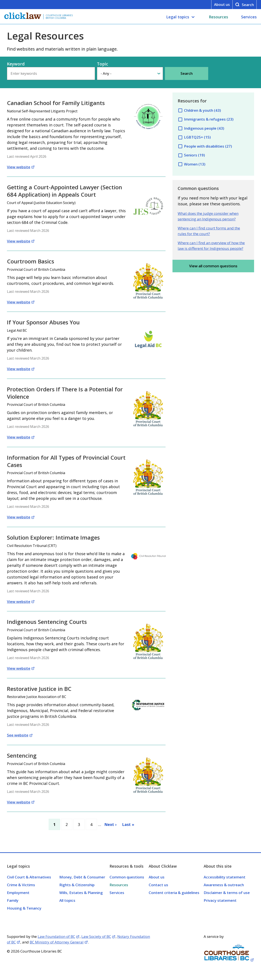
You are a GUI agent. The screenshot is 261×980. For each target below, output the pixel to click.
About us (222, 4)
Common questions (127, 877)
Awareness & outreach (224, 885)
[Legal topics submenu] (193, 17)
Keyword (16, 64)
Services (249, 17)
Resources (218, 17)
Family (13, 900)
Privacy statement (220, 900)
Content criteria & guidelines (174, 893)
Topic (102, 64)
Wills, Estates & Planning (81, 893)
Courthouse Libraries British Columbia (59, 17)
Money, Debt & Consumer (82, 877)
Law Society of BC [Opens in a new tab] (96, 936)
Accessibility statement (225, 877)
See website (18, 735)
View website (19, 167)
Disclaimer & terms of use (227, 893)
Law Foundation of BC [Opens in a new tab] (56, 936)
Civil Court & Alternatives (29, 877)
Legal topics (178, 17)
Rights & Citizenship (77, 885)
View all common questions (213, 266)
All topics (67, 900)
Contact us (158, 885)
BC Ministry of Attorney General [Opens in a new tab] (57, 942)
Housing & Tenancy (24, 908)
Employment (18, 893)
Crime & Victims (21, 885)
